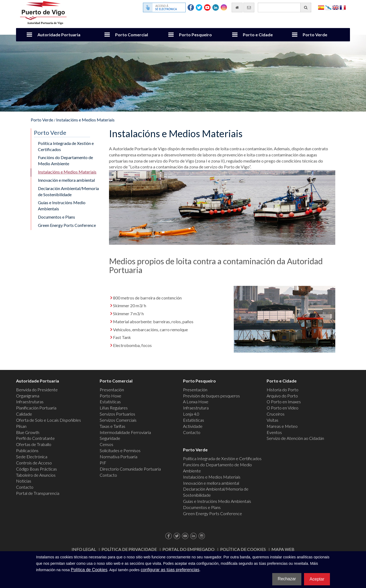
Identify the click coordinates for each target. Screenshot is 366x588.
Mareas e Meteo (282, 426)
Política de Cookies (243, 549)
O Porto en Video (283, 408)
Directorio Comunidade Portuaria (130, 469)
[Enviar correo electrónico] (249, 7)
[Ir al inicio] (237, 7)
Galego (328, 7)
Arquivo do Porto (282, 396)
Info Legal (84, 549)
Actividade (193, 426)
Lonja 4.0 (191, 414)
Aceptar (317, 579)
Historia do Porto (283, 390)
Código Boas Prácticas (36, 469)
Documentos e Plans (57, 217)
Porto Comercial (132, 35)
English (336, 7)
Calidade (24, 414)
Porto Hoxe (110, 396)
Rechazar (287, 579)
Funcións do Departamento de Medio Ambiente (65, 160)
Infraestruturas (30, 402)
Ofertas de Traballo (34, 444)
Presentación (112, 390)
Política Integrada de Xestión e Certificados (66, 146)
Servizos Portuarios (117, 414)
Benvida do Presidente (37, 390)
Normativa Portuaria (118, 457)
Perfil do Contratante (35, 438)
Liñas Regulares (114, 408)
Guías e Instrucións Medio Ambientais (62, 206)
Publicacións (27, 450)
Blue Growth (28, 432)
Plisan (21, 426)
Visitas (272, 420)
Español (321, 7)
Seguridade (110, 438)
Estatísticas (110, 402)
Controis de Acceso (34, 463)
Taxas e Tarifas (112, 426)
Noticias (24, 481)
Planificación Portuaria (36, 408)
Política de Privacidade (129, 549)
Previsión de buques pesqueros (211, 396)
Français (343, 7)
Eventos (274, 432)
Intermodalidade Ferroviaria (125, 432)
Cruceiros (276, 414)
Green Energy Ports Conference (67, 225)
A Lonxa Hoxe (196, 402)
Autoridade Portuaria (59, 35)
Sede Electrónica (32, 457)
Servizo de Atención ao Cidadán (295, 438)
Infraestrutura (196, 408)
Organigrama (28, 396)
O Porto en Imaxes (284, 402)
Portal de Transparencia (38, 493)
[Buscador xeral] (285, 7)
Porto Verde (315, 35)
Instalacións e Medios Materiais (85, 120)
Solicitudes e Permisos (120, 450)
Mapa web (283, 549)
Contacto (25, 487)
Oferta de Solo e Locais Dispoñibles (48, 420)
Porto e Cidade (258, 35)
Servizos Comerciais (118, 420)
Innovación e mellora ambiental (66, 180)
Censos (106, 444)
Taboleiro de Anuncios (36, 475)
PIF (103, 463)
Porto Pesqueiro (195, 35)
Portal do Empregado (188, 549)
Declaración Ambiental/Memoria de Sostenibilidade (68, 191)
